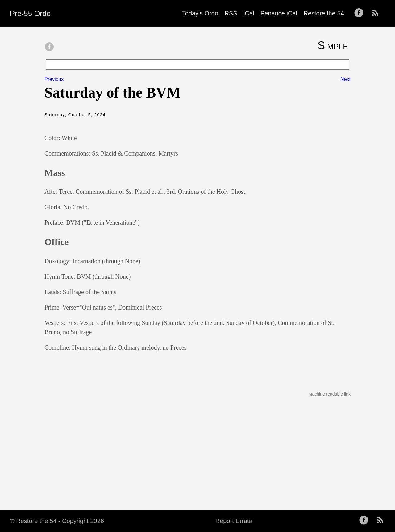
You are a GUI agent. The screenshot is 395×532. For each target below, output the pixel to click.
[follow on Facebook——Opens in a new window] (361, 13)
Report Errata (234, 521)
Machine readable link (330, 394)
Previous (54, 79)
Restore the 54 (324, 13)
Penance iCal (279, 13)
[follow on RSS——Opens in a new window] (377, 13)
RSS (231, 13)
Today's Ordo (200, 13)
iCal (249, 13)
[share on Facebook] (49, 47)
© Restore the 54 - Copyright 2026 (57, 521)
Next (345, 79)
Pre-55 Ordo (30, 13)
